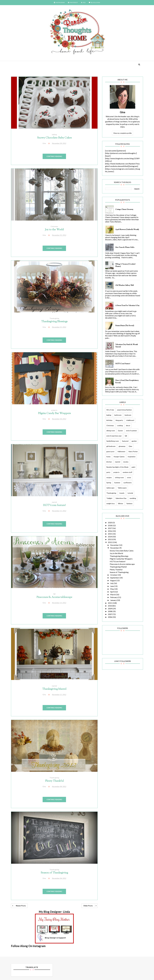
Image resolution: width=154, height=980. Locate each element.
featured (125, 441)
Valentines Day (121, 498)
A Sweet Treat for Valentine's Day (127, 306)
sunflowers (128, 483)
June (112, 586)
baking (54, 134)
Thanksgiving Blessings (54, 322)
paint (134, 467)
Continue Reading (54, 156)
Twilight (109, 498)
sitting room (119, 477)
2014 (110, 537)
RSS (83, 2)
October (114, 575)
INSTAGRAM (59, 2)
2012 (110, 542)
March (113, 594)
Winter (121, 503)
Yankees (129, 503)
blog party (119, 420)
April (112, 592)
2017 (110, 528)
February (114, 597)
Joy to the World (54, 230)
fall (54, 594)
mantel (54, 502)
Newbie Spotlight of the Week (117, 467)
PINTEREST (73, 2)
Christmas (54, 226)
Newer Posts (21, 906)
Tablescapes (122, 488)
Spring (109, 483)
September (115, 578)
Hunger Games (119, 457)
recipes (109, 477)
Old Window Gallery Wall (125, 285)
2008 (110, 611)
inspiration (132, 457)
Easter (120, 431)
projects (54, 410)
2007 (110, 614)
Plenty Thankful (54, 781)
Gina (123, 112)
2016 (110, 531)
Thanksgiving (54, 318)
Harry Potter (133, 451)
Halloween (121, 451)
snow (129, 477)
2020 (110, 523)
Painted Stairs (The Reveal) (125, 326)
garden (134, 441)
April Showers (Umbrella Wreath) (127, 230)
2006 (110, 617)
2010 (110, 606)
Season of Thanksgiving (54, 873)
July (112, 583)
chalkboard (130, 420)
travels (122, 493)
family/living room (113, 441)
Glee (130, 446)
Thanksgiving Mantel (54, 689)
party (108, 472)
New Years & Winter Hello (125, 247)
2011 (110, 603)
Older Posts (88, 906)
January (113, 600)
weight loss (111, 503)
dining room (111, 431)
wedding (133, 498)
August (113, 580)
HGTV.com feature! (54, 505)
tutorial (130, 493)
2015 (110, 534)
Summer (117, 483)
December (115, 545)
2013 (110, 539)
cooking (120, 425)
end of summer (131, 431)
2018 (110, 525)
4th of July (110, 410)
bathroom (118, 415)
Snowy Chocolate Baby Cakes (54, 138)
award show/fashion (124, 410)
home (108, 457)
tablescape (110, 488)
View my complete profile (123, 133)
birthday (109, 420)
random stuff (127, 472)
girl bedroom (111, 446)
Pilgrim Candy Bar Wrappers (54, 413)
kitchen (109, 462)
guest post (110, 451)
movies (126, 462)
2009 (110, 609)
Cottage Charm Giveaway (124, 210)
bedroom (128, 415)
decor (128, 425)
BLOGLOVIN (94, 2)
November (115, 548)
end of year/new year (114, 436)
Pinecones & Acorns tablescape (54, 597)
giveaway (122, 446)
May (112, 589)
